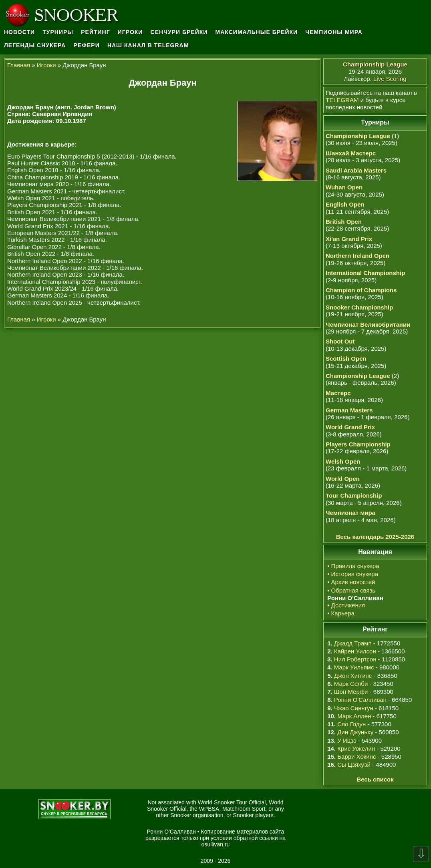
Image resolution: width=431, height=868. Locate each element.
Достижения (348, 605)
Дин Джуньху (355, 732)
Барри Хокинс (356, 756)
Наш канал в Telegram (148, 45)
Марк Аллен (354, 716)
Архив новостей (353, 582)
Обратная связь (353, 590)
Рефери (86, 45)
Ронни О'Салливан (360, 700)
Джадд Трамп (353, 643)
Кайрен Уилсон (355, 651)
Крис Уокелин (356, 748)
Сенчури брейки (179, 32)
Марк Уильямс (354, 667)
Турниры (58, 32)
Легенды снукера (35, 45)
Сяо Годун (351, 724)
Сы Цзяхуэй (354, 765)
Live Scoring (390, 79)
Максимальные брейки (257, 32)
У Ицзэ (347, 740)
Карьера (343, 613)
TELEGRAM (342, 100)
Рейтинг (95, 32)
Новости (19, 32)
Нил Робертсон (355, 659)
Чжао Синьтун (354, 708)
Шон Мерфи (351, 692)
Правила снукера (355, 566)
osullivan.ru (216, 844)
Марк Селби (351, 684)
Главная (19, 65)
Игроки (130, 32)
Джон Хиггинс (353, 676)
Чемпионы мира (334, 32)
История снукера (355, 574)
